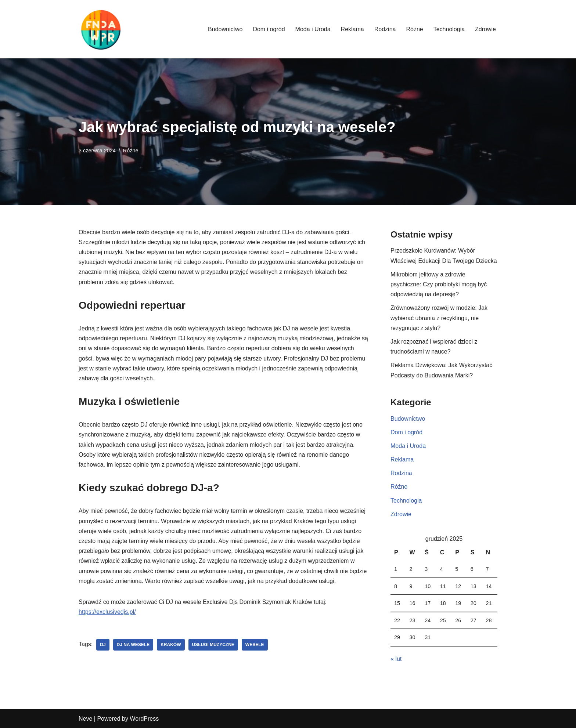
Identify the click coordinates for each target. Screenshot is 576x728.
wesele (255, 645)
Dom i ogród (269, 29)
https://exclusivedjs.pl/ (107, 612)
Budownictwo (225, 29)
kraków (171, 645)
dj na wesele (133, 645)
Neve (85, 719)
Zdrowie (485, 29)
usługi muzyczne (213, 645)
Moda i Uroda (313, 29)
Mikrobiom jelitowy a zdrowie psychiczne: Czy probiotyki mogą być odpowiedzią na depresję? (439, 284)
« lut (396, 659)
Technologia (449, 29)
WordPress (144, 719)
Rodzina (385, 29)
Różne (414, 29)
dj (103, 645)
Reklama (352, 29)
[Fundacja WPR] (101, 29)
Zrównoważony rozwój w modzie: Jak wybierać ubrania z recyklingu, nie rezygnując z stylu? (439, 318)
